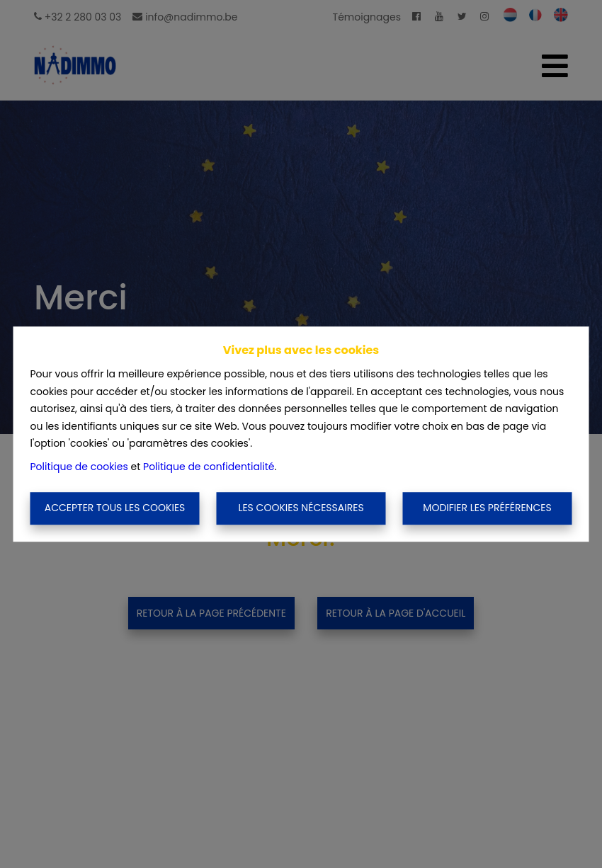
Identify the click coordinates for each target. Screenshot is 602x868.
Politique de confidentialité (209, 467)
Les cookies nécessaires (301, 508)
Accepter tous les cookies (115, 508)
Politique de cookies (79, 467)
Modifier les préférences (487, 508)
